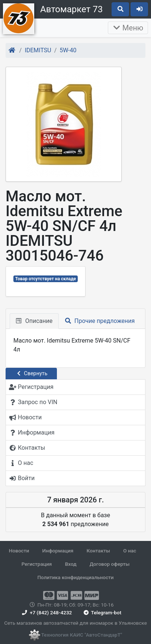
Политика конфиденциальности (75, 577)
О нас (130, 551)
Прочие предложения (100, 321)
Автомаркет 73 (71, 9)
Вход (71, 564)
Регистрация (37, 564)
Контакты (98, 551)
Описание (34, 321)
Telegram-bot (102, 612)
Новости (19, 551)
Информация (58, 551)
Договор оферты (110, 564)
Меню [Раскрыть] (128, 28)
